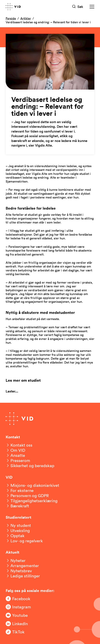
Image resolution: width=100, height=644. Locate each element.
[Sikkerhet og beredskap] (30, 466)
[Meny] (92, 7)
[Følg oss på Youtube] (19, 615)
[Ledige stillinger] (23, 576)
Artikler (26, 18)
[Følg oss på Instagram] (19, 607)
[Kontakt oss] (19, 445)
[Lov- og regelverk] (24, 541)
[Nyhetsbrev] (19, 571)
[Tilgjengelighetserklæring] (32, 501)
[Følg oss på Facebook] (19, 599)
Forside (11, 18)
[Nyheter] (16, 560)
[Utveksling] (18, 530)
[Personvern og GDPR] (27, 496)
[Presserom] (18, 460)
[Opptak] (15, 536)
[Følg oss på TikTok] (19, 632)
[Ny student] (18, 525)
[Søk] (78, 7)
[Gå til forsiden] (13, 7)
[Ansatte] (15, 455)
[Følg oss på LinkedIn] (19, 624)
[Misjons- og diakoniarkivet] (32, 485)
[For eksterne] (20, 490)
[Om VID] (15, 450)
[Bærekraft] (17, 506)
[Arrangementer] (22, 566)
